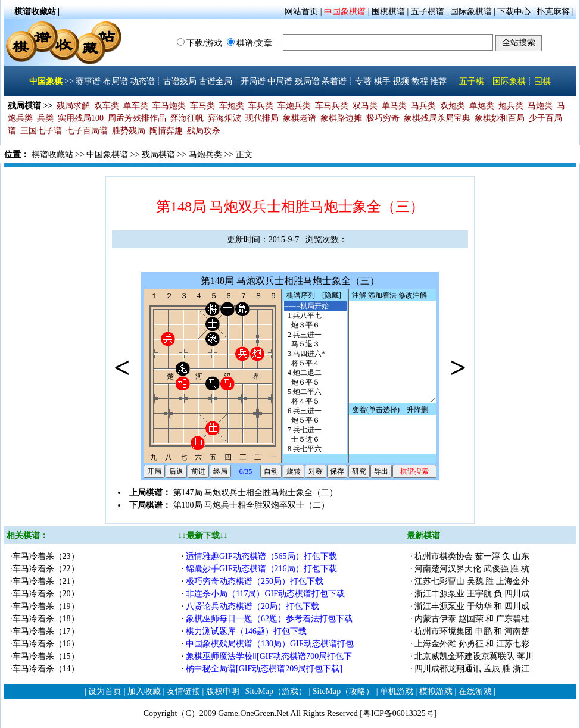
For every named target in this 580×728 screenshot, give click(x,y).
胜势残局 (129, 131)
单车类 (136, 106)
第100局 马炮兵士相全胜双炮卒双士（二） (252, 505)
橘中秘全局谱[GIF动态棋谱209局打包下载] (265, 669)
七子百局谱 (87, 131)
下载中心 (514, 12)
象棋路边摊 (341, 118)
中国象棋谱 (345, 12)
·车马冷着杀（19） (45, 606)
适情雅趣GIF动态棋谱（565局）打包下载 (262, 556)
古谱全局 (216, 81)
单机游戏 (397, 691)
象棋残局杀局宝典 (437, 118)
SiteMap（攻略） (343, 691)
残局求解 (73, 106)
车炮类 (232, 106)
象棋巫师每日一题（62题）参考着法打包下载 (269, 619)
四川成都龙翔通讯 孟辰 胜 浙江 (472, 669)
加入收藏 (144, 691)
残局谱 (307, 81)
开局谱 (253, 81)
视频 (401, 81)
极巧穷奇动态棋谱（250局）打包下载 (256, 581)
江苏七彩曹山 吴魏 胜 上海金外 (472, 581)
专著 (363, 81)
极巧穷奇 (383, 118)
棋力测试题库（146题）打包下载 (247, 631)
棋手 (382, 81)
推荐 (438, 81)
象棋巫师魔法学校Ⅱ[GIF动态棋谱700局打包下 (269, 656)
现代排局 (262, 118)
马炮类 (540, 106)
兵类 (45, 118)
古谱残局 (180, 81)
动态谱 (142, 81)
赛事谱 (88, 81)
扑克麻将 (553, 12)
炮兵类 (511, 106)
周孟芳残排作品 (137, 118)
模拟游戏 (436, 691)
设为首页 (105, 691)
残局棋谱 (158, 154)
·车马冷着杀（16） (45, 644)
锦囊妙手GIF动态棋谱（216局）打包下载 (262, 569)
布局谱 (116, 81)
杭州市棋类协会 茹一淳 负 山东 (472, 556)
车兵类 (261, 106)
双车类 (107, 106)
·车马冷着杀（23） (45, 556)
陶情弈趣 (166, 131)
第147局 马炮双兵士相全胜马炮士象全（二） (256, 493)
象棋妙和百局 (500, 118)
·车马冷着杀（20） (45, 594)
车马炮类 (169, 106)
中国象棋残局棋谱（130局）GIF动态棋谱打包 (270, 644)
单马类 (394, 106)
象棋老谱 (300, 118)
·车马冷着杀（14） (45, 669)
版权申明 (223, 691)
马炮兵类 (205, 154)
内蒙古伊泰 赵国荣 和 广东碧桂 (472, 619)
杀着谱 (334, 81)
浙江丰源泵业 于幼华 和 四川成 (472, 606)
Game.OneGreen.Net (253, 713)
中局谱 (280, 81)
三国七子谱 (41, 131)
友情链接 (183, 691)
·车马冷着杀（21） (45, 581)
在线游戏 (475, 691)
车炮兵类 (294, 106)
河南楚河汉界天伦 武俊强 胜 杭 (472, 569)
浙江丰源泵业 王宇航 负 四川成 (472, 594)
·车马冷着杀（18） (45, 619)
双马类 (365, 106)
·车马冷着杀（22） (45, 569)
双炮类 (453, 106)
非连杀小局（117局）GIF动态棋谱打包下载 (266, 594)
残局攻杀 (204, 131)
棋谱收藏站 (52, 154)
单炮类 (482, 106)
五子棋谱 (428, 12)
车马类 (202, 106)
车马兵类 (332, 106)
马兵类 (423, 106)
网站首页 (301, 12)
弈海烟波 (224, 118)
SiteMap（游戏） (276, 691)
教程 (420, 81)
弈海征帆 (187, 118)
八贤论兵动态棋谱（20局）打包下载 (254, 606)
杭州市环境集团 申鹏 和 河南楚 (472, 631)
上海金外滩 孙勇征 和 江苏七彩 (472, 644)
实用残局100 (81, 118)
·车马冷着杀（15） (45, 656)
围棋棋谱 (388, 12)
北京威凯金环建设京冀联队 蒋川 (474, 656)
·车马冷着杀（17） (45, 631)
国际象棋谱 (471, 12)
